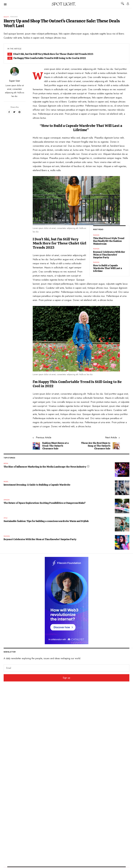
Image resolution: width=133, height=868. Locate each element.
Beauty (6, 17)
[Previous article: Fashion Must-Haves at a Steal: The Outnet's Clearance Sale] (53, 443)
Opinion (7, 500)
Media (6, 463)
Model (6, 482)
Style (6, 518)
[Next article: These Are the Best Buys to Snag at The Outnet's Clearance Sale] (99, 443)
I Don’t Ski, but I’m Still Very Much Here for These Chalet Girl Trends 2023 (53, 54)
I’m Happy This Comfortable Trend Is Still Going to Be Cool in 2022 (50, 58)
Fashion (96, 235)
